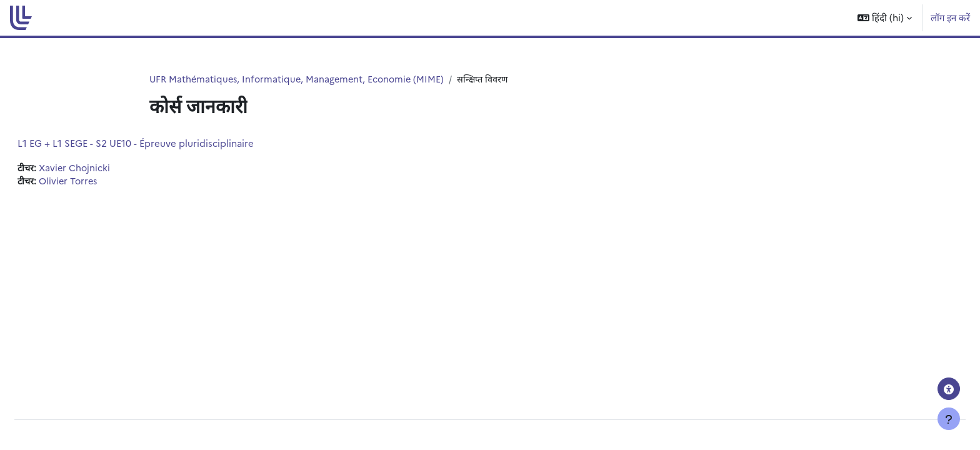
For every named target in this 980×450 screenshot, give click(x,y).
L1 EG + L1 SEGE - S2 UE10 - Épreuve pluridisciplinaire (166, 143)
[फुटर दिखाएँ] (949, 419)
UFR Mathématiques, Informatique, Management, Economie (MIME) (300, 79)
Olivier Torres (101, 182)
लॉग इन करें (950, 17)
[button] (885, 18)
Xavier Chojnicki (107, 168)
